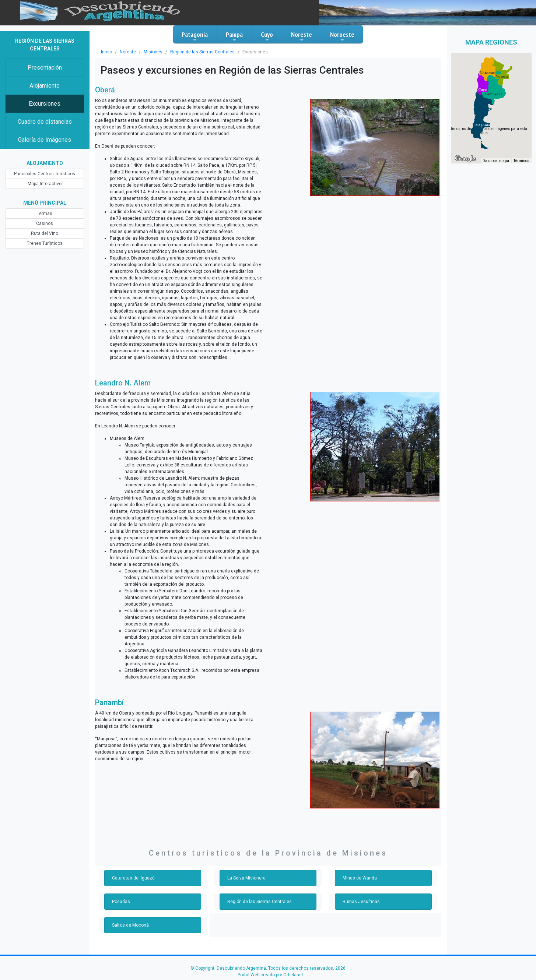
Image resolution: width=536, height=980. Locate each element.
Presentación (45, 68)
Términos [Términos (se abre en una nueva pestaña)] (521, 161)
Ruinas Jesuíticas (361, 902)
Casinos (45, 223)
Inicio (106, 52)
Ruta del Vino (45, 233)
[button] (482, 125)
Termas (45, 214)
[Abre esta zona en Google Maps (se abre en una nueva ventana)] (465, 159)
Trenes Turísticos (45, 243)
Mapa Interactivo (45, 184)
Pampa (234, 36)
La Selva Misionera (246, 878)
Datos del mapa (496, 161)
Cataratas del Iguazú (133, 878)
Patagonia (195, 36)
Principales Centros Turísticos (45, 174)
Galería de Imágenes (45, 140)
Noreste (302, 36)
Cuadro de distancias (45, 122)
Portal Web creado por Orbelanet (270, 975)
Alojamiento (45, 86)
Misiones (153, 52)
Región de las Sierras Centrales (202, 52)
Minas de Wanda (360, 878)
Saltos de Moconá (130, 925)
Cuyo (267, 36)
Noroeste (342, 36)
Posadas (121, 902)
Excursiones (45, 104)
